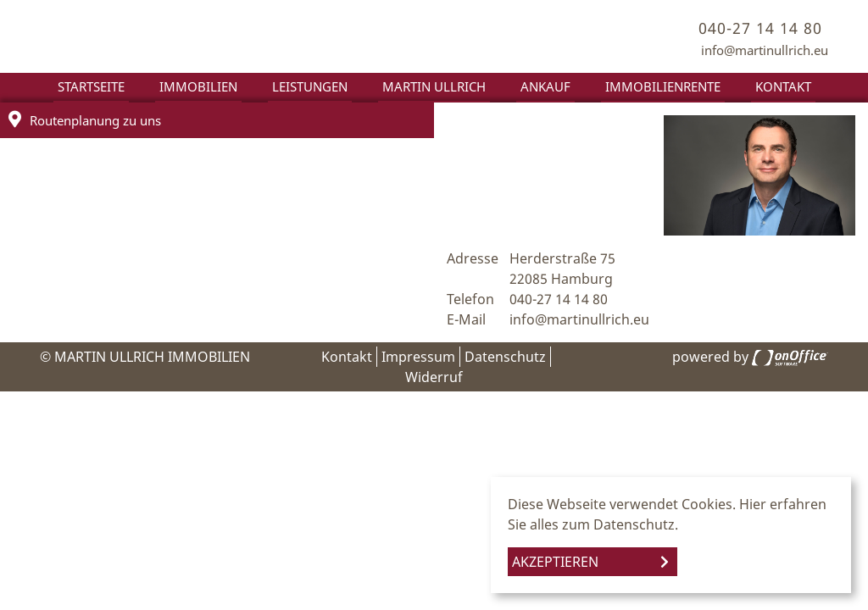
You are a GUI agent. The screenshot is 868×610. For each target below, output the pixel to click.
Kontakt (783, 86)
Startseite (91, 86)
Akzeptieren (555, 562)
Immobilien (198, 86)
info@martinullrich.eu (765, 50)
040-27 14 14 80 (760, 28)
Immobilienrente (663, 86)
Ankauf (545, 86)
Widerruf (434, 377)
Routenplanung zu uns (85, 120)
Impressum (418, 357)
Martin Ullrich (434, 86)
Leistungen (310, 86)
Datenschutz (505, 357)
